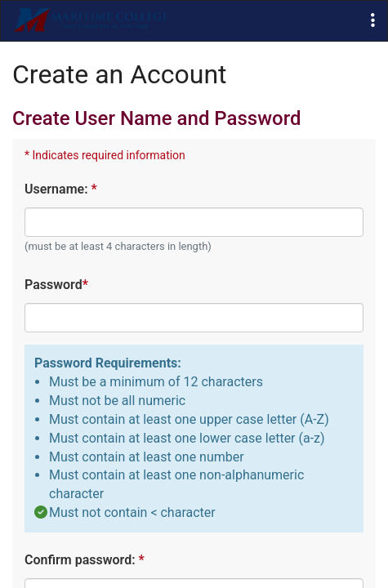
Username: (60, 189)
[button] (373, 21)
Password (56, 285)
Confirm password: (84, 560)
